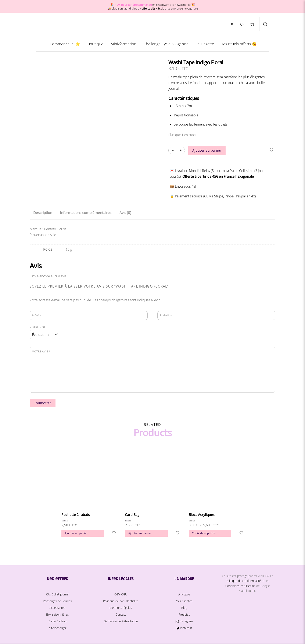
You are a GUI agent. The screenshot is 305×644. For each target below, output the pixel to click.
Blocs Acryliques (202, 514)
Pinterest (184, 628)
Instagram (184, 621)
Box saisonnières (58, 614)
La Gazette (205, 45)
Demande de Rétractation (121, 621)
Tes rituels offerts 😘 (239, 45)
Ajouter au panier (207, 152)
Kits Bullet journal (58, 594)
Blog (184, 608)
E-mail (166, 315)
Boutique (95, 45)
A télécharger (58, 628)
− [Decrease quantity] (173, 152)
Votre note (38, 327)
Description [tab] (43, 213)
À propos (184, 594)
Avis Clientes (184, 601)
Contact (121, 614)
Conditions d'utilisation (240, 586)
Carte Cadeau (58, 621)
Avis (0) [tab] (125, 213)
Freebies (184, 614)
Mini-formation (123, 45)
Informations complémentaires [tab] (86, 213)
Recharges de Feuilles (57, 601)
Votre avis (41, 351)
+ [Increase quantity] (181, 152)
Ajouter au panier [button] (76, 533)
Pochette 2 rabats (76, 514)
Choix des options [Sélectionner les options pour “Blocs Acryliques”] (204, 533)
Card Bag (132, 514)
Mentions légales (121, 608)
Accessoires (58, 608)
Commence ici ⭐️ (65, 45)
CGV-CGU (121, 594)
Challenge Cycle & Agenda (166, 45)
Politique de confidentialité (121, 601)
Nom (37, 315)
